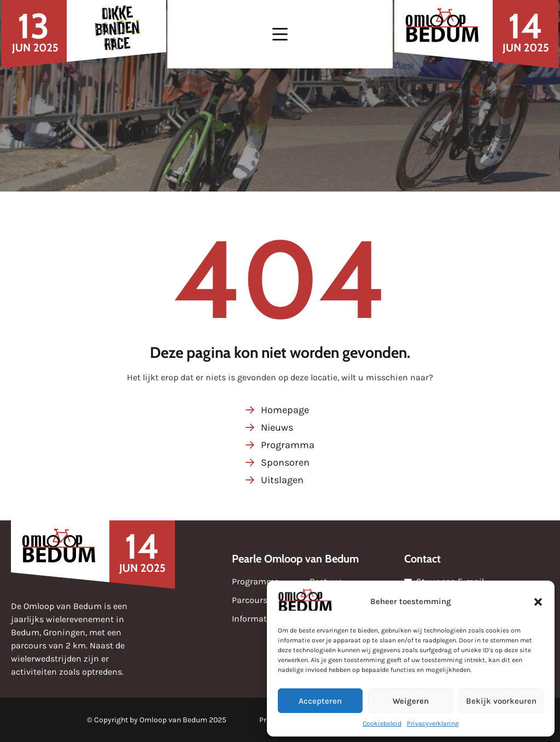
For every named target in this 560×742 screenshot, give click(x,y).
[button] (538, 602)
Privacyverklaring (433, 723)
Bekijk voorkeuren (501, 701)
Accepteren (320, 701)
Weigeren (411, 701)
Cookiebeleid (382, 723)
